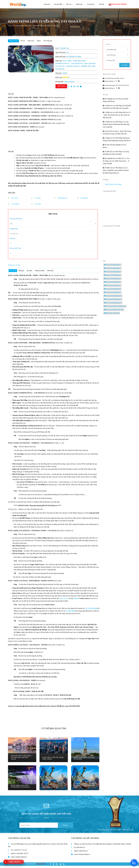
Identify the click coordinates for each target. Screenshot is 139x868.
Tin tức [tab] (25, 41)
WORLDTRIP (41, 866)
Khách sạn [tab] (34, 41)
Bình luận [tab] (56, 273)
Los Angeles (14, 204)
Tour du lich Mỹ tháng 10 (113, 297)
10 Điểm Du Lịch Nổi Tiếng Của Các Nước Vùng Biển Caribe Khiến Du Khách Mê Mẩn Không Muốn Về (116, 171)
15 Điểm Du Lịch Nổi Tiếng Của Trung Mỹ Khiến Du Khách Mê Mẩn (116, 154)
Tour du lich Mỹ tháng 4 (112, 276)
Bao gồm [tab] (33, 273)
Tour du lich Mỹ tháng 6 (112, 283)
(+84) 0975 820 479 (123, 86)
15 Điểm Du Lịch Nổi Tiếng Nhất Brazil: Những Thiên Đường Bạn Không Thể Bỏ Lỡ (117, 140)
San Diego (36, 204)
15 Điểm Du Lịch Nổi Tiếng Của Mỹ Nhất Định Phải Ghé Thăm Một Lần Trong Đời (117, 108)
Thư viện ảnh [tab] (54, 41)
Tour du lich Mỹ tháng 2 (112, 269)
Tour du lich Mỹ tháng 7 (112, 286)
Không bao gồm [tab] (44, 273)
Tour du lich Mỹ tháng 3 (112, 272)
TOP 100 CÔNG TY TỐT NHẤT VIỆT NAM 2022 (116, 832)
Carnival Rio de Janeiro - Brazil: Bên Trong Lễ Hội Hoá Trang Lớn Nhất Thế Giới (117, 133)
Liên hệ (101, 4)
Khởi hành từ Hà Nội (112, 314)
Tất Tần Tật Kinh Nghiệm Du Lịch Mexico (115, 147)
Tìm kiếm (124, 66)
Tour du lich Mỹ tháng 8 (112, 290)
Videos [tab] (43, 41)
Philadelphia (83, 198)
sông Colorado (64, 601)
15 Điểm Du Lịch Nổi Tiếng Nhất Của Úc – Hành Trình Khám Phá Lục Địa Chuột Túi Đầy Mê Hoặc (117, 116)
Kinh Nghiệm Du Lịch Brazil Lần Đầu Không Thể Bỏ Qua (116, 101)
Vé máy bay (91, 4)
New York (28, 26)
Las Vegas (36, 198)
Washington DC (61, 198)
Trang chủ (47, 4)
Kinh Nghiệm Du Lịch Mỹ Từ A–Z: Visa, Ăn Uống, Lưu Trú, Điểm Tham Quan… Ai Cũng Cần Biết (116, 162)
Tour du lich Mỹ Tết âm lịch (114, 310)
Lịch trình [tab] (13, 273)
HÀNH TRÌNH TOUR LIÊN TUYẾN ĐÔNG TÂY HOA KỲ (21, 788)
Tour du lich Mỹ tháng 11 (113, 300)
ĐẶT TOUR (61, 87)
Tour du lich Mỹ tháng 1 (112, 265)
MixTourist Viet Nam (114, 185)
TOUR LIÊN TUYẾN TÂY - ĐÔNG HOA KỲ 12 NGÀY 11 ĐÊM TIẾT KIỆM (84, 787)
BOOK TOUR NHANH (117, 4)
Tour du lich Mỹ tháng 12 (113, 303)
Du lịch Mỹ (58, 4)
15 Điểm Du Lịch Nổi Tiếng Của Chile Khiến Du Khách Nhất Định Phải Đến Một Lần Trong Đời (116, 125)
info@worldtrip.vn (109, 82)
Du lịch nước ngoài (109, 86)
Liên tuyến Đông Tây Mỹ (51, 789)
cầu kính (91, 611)
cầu (70, 613)
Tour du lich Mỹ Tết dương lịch (115, 307)
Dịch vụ (69, 4)
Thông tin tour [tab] (14, 41)
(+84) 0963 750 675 (118, 79)
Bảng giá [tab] (23, 273)
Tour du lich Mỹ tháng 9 (112, 293)
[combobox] (117, 50)
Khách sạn (79, 4)
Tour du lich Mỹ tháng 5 (112, 279)
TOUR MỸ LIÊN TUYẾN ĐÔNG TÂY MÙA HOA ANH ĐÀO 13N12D (22, 759)
